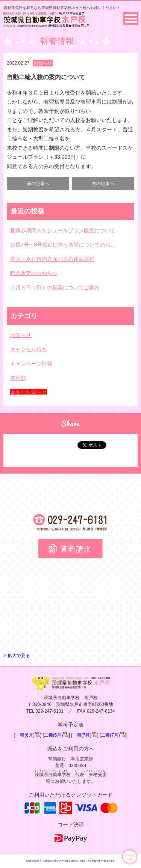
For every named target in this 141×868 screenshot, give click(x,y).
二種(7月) (110, 735)
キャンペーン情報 (31, 364)
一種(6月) (25, 735)
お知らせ (43, 63)
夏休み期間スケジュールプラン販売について (63, 230)
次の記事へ (103, 184)
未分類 (18, 378)
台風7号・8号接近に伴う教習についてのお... (63, 245)
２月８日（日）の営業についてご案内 (55, 287)
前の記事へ (38, 184)
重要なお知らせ (29, 392)
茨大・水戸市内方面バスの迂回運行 (52, 259)
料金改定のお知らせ (34, 273)
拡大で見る (19, 656)
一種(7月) (82, 735)
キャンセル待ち (29, 349)
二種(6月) (54, 735)
